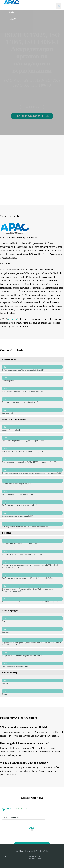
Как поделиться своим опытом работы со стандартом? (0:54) (32, 524)
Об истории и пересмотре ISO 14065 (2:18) (32, 541)
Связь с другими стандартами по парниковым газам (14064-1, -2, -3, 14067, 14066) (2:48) (32, 563)
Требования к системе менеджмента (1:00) (32, 502)
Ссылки (32, 618)
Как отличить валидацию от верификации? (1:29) (32, 449)
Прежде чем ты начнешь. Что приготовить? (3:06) (32, 389)
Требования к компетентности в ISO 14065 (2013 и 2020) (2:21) (32, 575)
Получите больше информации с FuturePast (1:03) (32, 653)
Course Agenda (32, 378)
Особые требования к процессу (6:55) (32, 481)
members (12, 319)
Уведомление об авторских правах (32, 664)
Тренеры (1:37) (32, 410)
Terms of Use (35, 856)
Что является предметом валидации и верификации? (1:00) (32, 438)
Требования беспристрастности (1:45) (32, 492)
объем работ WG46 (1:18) (32, 427)
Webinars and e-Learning (19, 8)
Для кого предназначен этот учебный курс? (32, 399)
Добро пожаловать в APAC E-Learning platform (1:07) (32, 367)
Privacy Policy (35, 859)
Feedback (32, 681)
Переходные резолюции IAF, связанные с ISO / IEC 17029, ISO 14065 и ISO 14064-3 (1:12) (32, 641)
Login (11, 12)
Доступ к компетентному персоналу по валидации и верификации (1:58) (32, 470)
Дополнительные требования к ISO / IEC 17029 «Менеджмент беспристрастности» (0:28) (32, 587)
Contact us (32, 691)
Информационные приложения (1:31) (32, 513)
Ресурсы (32, 629)
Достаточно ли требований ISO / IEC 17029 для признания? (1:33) (32, 459)
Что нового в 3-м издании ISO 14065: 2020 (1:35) (32, 552)
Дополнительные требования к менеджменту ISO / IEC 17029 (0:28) (32, 599)
